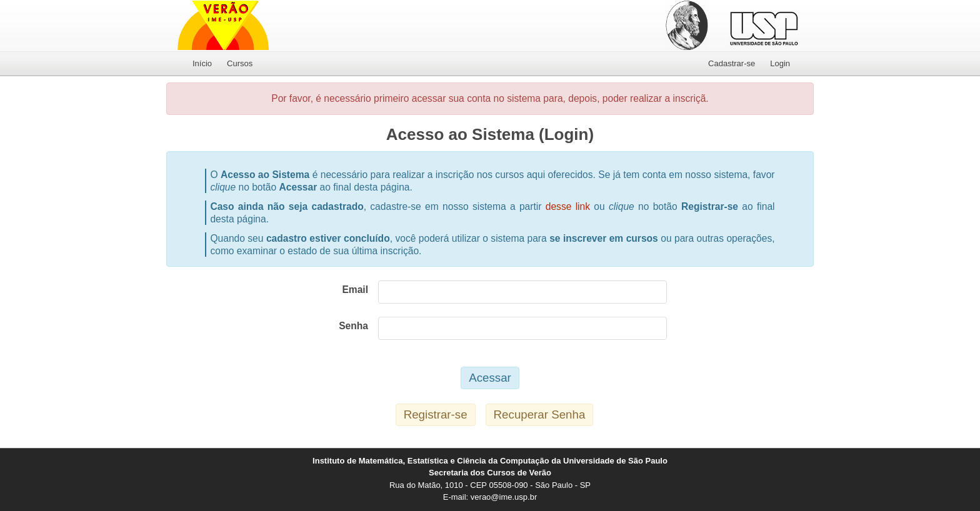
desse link (568, 206)
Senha (353, 326)
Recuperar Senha (540, 414)
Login (780, 63)
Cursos (240, 63)
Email (355, 290)
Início (202, 63)
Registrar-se (436, 414)
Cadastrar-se (732, 63)
